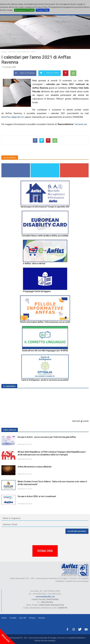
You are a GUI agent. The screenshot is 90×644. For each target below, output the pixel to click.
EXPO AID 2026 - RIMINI (29, 393)
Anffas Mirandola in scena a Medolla (35, 467)
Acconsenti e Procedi (24, 10)
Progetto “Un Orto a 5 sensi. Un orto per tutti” (39, 407)
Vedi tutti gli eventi (80, 421)
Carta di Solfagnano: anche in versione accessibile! (45, 380)
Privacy (32, 618)
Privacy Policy (43, 10)
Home (4, 618)
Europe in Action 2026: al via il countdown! (37, 496)
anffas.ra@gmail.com (14, 117)
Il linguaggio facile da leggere (37, 291)
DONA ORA (45, 551)
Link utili (23, 618)
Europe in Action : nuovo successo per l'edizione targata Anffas (47, 437)
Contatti (13, 618)
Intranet (41, 618)
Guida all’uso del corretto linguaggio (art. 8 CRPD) (45, 351)
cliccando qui (81, 124)
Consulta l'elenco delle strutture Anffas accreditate (45, 236)
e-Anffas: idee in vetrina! (34, 264)
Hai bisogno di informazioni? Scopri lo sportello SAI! (45, 207)
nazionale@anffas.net (45, 597)
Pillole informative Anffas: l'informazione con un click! (45, 322)
